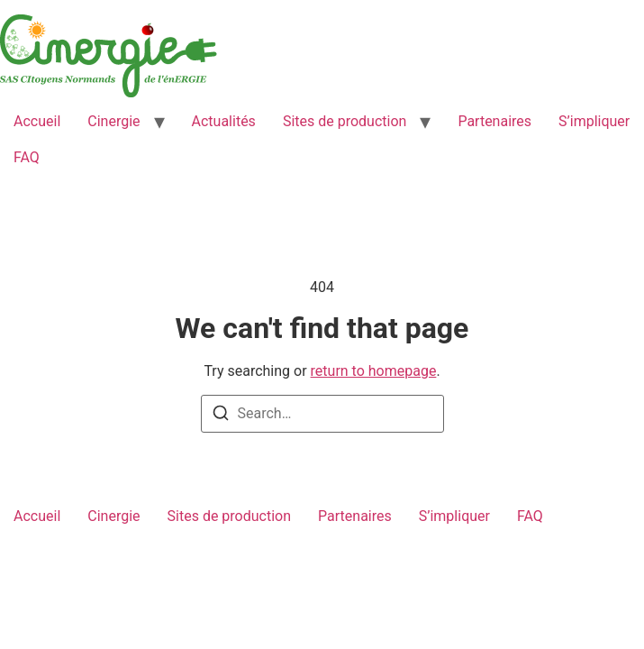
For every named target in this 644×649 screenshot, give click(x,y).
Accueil (37, 121)
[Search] (221, 416)
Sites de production (345, 121)
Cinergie (113, 121)
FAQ (27, 157)
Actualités (224, 121)
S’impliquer (594, 121)
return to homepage (374, 371)
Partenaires (494, 121)
